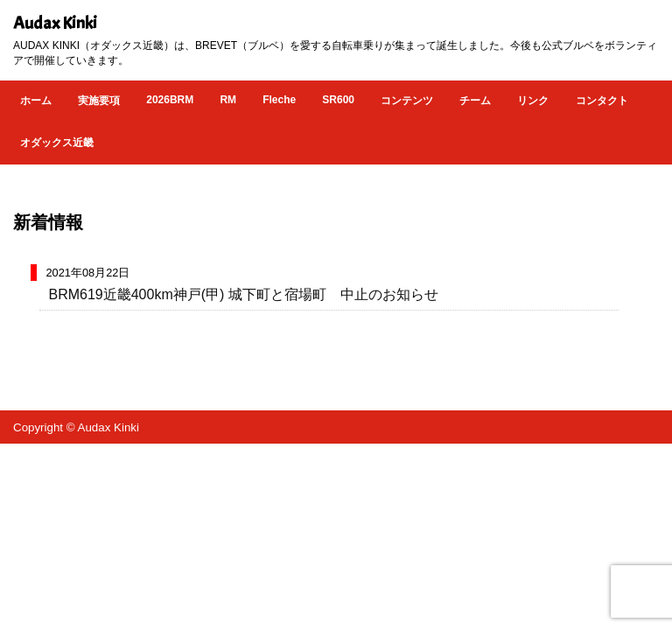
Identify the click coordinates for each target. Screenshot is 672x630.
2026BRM (170, 100)
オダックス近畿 (57, 143)
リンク (533, 101)
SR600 (338, 100)
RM (228, 100)
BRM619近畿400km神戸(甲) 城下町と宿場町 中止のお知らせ (243, 294)
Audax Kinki (55, 23)
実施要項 (99, 101)
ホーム (36, 101)
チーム (475, 101)
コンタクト (602, 101)
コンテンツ (407, 101)
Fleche (279, 100)
